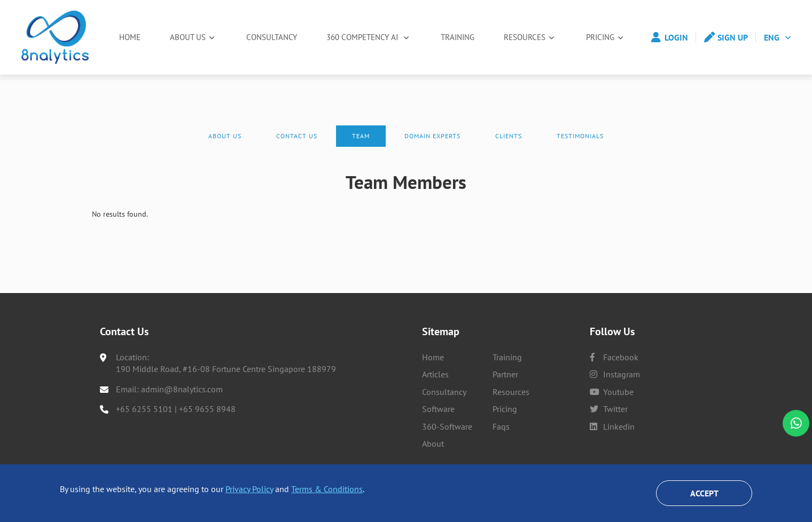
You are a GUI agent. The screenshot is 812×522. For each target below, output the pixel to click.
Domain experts (432, 150)
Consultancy (270, 37)
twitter (609, 409)
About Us (188, 37)
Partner (505, 374)
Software (438, 409)
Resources (528, 37)
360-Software (447, 426)
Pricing (602, 37)
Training (459, 37)
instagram (615, 374)
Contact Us (297, 150)
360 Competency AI (364, 37)
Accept (704, 493)
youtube (612, 392)
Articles (435, 374)
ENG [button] (772, 37)
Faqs (501, 426)
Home (130, 37)
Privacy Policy (249, 489)
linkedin (612, 426)
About (433, 444)
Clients (509, 150)
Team (361, 150)
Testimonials (580, 150)
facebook (614, 357)
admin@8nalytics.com (182, 389)
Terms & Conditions (327, 489)
